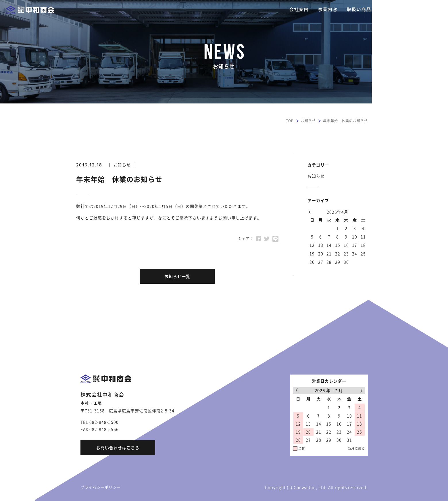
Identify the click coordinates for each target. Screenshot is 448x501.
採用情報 (390, 10)
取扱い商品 (359, 10)
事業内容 (328, 10)
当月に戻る (356, 448)
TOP (290, 121)
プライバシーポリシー (101, 487)
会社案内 (299, 10)
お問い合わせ (424, 10)
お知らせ (308, 121)
